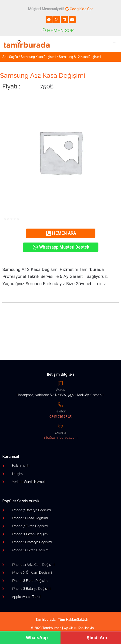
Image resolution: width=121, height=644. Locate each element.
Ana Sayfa (10, 57)
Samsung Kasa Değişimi (38, 57)
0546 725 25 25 (60, 416)
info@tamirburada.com (60, 438)
